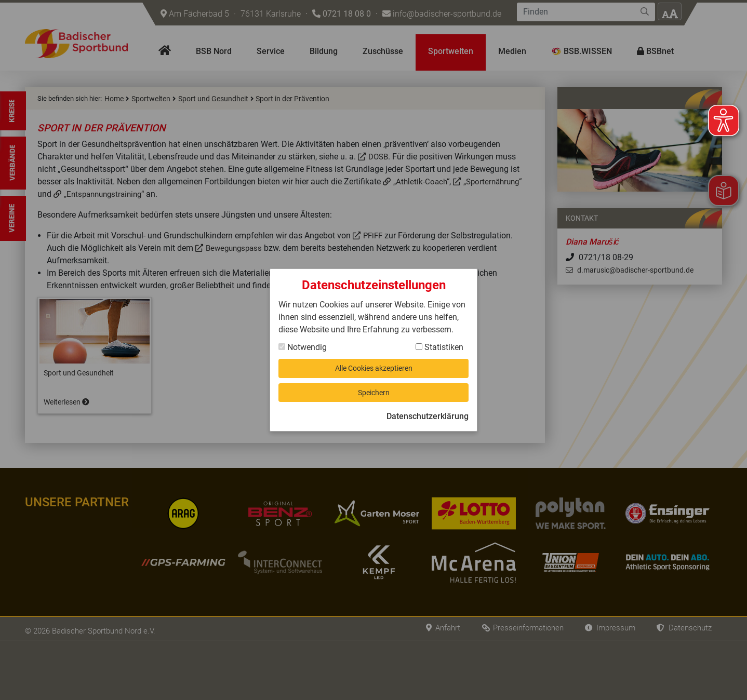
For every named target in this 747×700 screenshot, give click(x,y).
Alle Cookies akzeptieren (374, 366)
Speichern (373, 394)
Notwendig (303, 344)
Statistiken (439, 344)
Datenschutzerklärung (428, 420)
